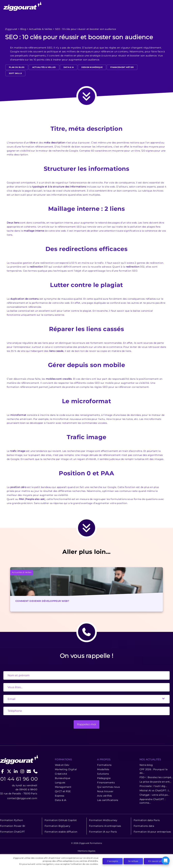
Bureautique (63, 778)
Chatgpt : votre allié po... (155, 795)
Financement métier (122, 67)
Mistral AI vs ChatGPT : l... (155, 790)
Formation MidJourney (103, 820)
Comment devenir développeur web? (42, 601)
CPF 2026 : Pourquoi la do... (154, 771)
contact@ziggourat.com (22, 798)
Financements (106, 783)
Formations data (144, 826)
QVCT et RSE (63, 791)
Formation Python (11, 820)
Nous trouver (105, 791)
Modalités (103, 769)
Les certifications (108, 800)
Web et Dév (62, 765)
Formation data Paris (147, 820)
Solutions (103, 774)
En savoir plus (156, 861)
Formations (104, 765)
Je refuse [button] (133, 861)
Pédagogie (104, 778)
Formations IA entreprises (105, 826)
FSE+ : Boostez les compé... (156, 777)
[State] (86, 687)
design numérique (92, 67)
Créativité (61, 774)
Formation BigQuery (57, 826)
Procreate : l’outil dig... (153, 786)
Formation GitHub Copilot (61, 820)
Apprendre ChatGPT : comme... (152, 801)
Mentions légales (87, 851)
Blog (23, 29)
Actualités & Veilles (41, 29)
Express (60, 796)
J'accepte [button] (113, 861)
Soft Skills (15, 73)
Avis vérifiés (104, 796)
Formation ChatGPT (12, 832)
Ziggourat (11, 29)
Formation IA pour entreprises (152, 832)
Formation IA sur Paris (103, 832)
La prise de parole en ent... (155, 782)
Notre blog (146, 765)
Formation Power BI (13, 826)
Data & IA (69, 67)
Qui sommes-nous (108, 787)
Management (63, 787)
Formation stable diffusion (61, 832)
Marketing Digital (66, 769)
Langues (60, 783)
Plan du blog (17, 67)
